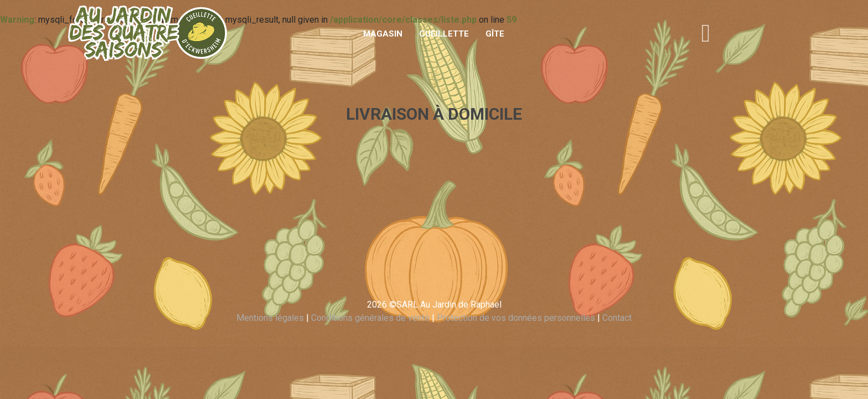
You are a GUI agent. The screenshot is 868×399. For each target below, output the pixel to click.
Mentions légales (270, 318)
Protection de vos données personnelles (516, 318)
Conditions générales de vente (370, 318)
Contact (617, 318)
